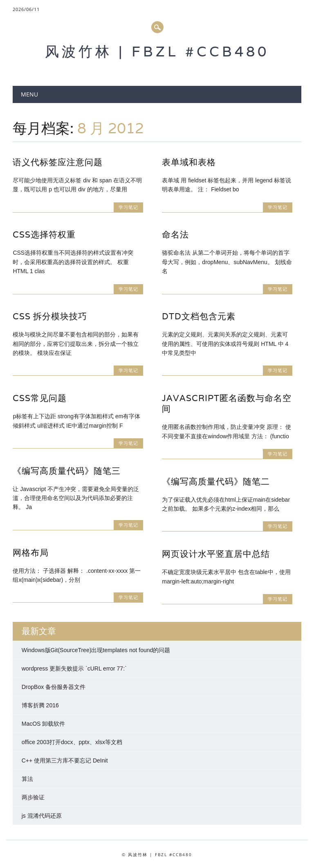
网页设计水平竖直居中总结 (216, 554)
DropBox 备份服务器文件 (54, 687)
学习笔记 (128, 207)
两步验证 (33, 797)
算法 (27, 779)
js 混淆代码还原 (42, 816)
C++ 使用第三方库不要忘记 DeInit (65, 760)
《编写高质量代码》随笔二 (216, 481)
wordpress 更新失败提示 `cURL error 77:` (74, 668)
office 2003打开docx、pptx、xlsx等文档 (72, 742)
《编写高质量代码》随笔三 (67, 471)
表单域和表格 (189, 162)
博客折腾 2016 (40, 705)
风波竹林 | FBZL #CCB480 (157, 51)
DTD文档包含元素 (199, 316)
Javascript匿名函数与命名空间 (227, 403)
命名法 (175, 234)
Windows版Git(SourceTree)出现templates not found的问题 (96, 650)
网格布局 (31, 553)
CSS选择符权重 (44, 234)
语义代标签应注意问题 (58, 162)
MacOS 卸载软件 (44, 724)
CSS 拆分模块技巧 (50, 316)
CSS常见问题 (40, 398)
